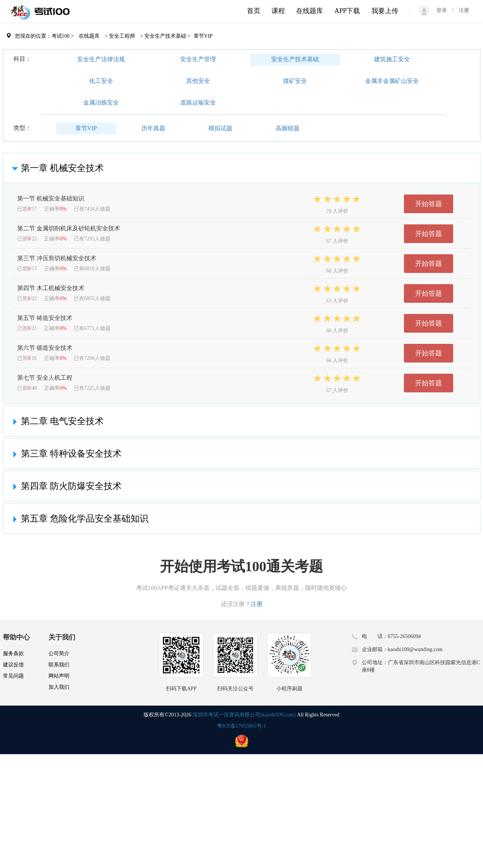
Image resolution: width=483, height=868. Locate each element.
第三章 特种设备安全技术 (65, 454)
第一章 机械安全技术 (56, 168)
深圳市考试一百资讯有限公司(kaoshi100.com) (244, 715)
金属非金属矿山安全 (392, 81)
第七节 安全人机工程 (45, 378)
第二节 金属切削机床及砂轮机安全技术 (69, 228)
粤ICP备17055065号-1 (241, 726)
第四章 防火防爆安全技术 (65, 486)
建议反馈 (13, 665)
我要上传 (385, 11)
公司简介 (59, 654)
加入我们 (59, 687)
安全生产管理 (198, 59)
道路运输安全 (198, 102)
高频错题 (288, 128)
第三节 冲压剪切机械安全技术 (57, 258)
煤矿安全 (295, 81)
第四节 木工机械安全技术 (51, 288)
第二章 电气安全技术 (56, 421)
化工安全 (101, 81)
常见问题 (13, 676)
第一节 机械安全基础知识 (51, 198)
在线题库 (310, 11)
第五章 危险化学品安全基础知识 (79, 519)
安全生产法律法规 (101, 59)
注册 (461, 10)
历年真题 (153, 128)
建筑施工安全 (392, 59)
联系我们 (59, 665)
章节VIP (86, 128)
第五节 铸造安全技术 (45, 318)
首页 (254, 11)
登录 (444, 10)
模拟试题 (220, 128)
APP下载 (347, 11)
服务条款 (13, 654)
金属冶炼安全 (101, 102)
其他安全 (198, 81)
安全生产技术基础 (295, 59)
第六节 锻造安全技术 (45, 348)
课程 (278, 11)
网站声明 (59, 676)
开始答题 (429, 204)
